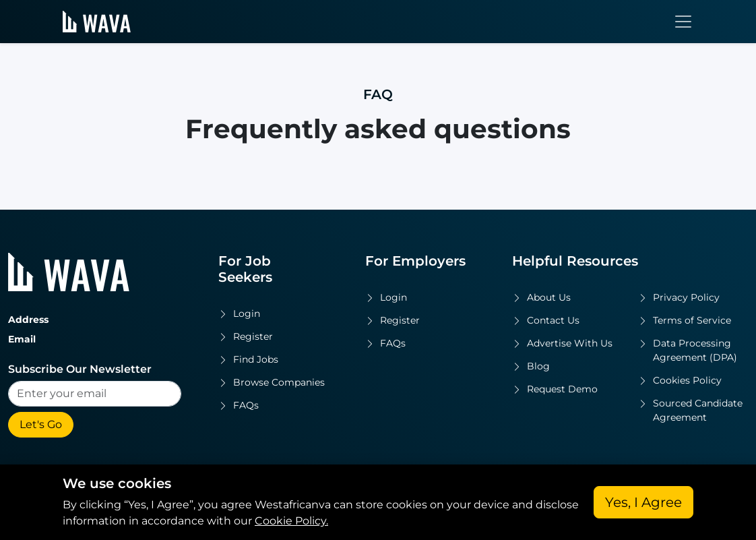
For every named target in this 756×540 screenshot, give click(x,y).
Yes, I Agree (643, 502)
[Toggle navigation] (683, 22)
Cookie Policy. (291, 521)
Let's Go (41, 424)
